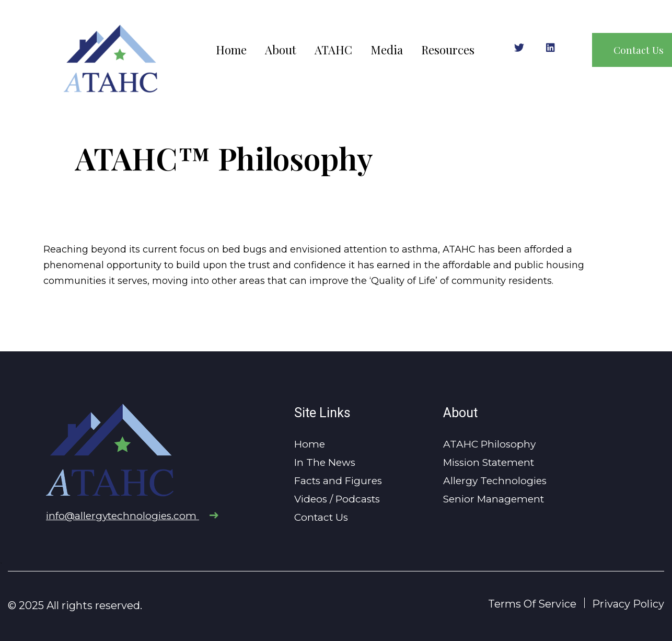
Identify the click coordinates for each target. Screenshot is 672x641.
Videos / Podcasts (337, 499)
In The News (325, 462)
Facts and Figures (338, 481)
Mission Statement (489, 462)
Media (387, 50)
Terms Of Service (532, 604)
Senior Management (494, 499)
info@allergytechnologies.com (132, 516)
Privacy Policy (628, 604)
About (281, 50)
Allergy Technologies (495, 481)
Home (231, 50)
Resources (448, 50)
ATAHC (333, 50)
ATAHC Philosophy (489, 444)
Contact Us (321, 517)
